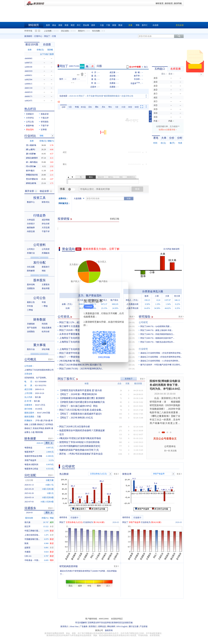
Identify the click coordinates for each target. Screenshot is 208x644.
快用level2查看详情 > (168, 130)
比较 (129, 198)
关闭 (201, 74)
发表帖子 (129, 379)
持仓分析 (46, 224)
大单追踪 (31, 220)
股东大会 (31, 349)
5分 (117, 107)
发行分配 (39, 263)
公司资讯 (64, 317)
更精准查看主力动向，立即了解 (101, 249)
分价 (172, 138)
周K (97, 107)
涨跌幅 (50, 50)
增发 (44, 271)
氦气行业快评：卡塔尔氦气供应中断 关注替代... (161, 365)
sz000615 (28, 84)
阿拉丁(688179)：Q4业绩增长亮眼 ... (156, 326)
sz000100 (28, 67)
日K (90, 107)
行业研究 (143, 349)
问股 (99, 66)
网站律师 (111, 626)
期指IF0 (81, 31)
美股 (66, 25)
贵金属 (86, 25)
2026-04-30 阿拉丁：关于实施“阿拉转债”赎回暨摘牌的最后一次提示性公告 (101, 96)
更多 (131, 317)
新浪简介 (64, 626)
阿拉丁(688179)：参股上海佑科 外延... (157, 330)
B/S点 (83, 107)
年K (110, 107)
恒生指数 (96, 31)
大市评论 (30, 118)
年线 (77, 107)
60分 (137, 107)
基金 (54, 25)
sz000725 (28, 63)
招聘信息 (102, 626)
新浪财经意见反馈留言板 (122, 623)
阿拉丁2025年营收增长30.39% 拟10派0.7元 (80, 365)
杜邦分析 (46, 332)
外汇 (79, 25)
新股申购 (30, 126)
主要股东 (46, 285)
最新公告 (31, 302)
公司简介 (31, 249)
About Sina (74, 626)
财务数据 (39, 319)
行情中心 (38, 36)
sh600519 (29, 92)
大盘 (102, 25)
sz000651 (28, 75)
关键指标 (31, 324)
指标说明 (175, 249)
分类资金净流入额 (153, 291)
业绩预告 (31, 332)
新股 (114, 25)
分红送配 (31, 267)
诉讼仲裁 (46, 349)
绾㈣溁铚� (31, 166)
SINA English (122, 626)
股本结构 (31, 285)
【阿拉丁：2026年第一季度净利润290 (78, 394)
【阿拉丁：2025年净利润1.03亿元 (76, 418)
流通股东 (31, 288)
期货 (73, 25)
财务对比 (46, 202)
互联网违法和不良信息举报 (99, 623)
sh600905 (29, 58)
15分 (123, 107)
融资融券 (31, 228)
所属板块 (46, 253)
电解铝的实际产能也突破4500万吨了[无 (79, 450)
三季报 (30, 310)
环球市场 (28, 31)
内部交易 (31, 231)
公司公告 (30, 122)
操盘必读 (45, 114)
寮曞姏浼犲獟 (32, 175)
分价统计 (31, 224)
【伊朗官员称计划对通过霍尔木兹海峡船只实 (82, 402)
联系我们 (93, 626)
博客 (138, 25)
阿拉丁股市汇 (66, 379)
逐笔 (156, 138)
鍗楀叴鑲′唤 (31, 183)
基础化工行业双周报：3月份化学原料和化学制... (161, 357)
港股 (60, 25)
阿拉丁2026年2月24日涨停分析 (75, 427)
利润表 (45, 324)
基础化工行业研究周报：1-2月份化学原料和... (160, 361)
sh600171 (29, 96)
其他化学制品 (39, 428)
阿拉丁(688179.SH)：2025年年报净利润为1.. (81, 369)
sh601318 (29, 88)
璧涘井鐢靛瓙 (32, 179)
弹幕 (62, 189)
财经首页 (160, 3)
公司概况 (30, 359)
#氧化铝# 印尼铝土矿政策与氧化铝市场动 (80, 438)
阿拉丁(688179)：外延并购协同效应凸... (157, 334)
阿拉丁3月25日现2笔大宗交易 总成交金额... (81, 410)
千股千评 (45, 126)
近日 (62, 434)
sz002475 (28, 101)
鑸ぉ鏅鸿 (31, 149)
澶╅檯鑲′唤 (31, 145)
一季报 (45, 306)
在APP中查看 (135, 67)
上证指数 (48, 31)
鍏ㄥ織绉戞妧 (32, 162)
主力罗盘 (167, 249)
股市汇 (145, 25)
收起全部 (44, 191)
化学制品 (49, 424)
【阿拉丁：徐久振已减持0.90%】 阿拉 (78, 406)
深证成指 (65, 31)
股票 (48, 25)
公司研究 (143, 322)
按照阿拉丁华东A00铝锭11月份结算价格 (79, 442)
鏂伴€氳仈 (30, 171)
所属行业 (31, 253)
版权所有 (109, 630)
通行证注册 (134, 626)
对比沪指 (150, 116)
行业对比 (30, 136)
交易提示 (30, 114)
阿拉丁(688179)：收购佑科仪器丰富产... (157, 338)
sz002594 (28, 80)
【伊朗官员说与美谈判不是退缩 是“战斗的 (81, 390)
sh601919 (29, 71)
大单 (164, 138)
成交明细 (46, 220)
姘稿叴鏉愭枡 (32, 158)
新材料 (48, 428)
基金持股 (46, 288)
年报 (44, 302)
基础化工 (41, 424)
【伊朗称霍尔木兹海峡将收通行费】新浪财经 (82, 398)
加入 (146, 67)
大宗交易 (46, 228)
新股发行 (46, 267)
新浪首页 (169, 3)
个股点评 (45, 118)
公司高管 (46, 249)
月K (103, 107)
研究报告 (145, 317)
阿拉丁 (47, 36)
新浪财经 (28, 36)
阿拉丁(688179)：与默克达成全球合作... (157, 342)
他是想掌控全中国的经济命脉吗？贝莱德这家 (82, 430)
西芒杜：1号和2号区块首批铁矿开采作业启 (81, 454)
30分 (130, 107)
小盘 (33, 432)
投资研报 (64, 219)
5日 (70, 107)
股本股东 (39, 280)
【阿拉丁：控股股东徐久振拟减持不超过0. (81, 414)
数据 (120, 25)
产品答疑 (144, 626)
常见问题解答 (81, 623)
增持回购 (39, 432)
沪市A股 (39, 421)
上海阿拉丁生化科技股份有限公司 (76, 342)
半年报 (30, 306)
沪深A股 (47, 421)
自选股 (156, 25)
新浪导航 (178, 3)
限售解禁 (31, 271)
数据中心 (31, 202)
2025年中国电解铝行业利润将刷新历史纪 (80, 446)
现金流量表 (47, 328)
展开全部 (29, 191)
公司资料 (39, 245)
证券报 (44, 130)
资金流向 (68, 249)
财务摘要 (30, 439)
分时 (64, 107)
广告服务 (84, 626)
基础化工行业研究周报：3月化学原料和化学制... (161, 353)
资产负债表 (32, 328)
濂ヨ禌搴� (31, 154)
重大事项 (39, 345)
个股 (108, 25)
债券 (93, 25)
